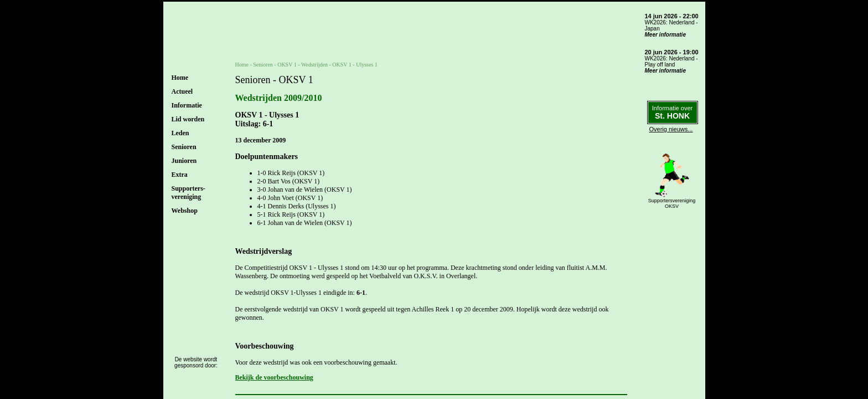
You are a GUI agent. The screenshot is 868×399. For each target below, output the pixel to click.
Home (180, 78)
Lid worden (188, 119)
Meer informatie (665, 35)
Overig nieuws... (671, 129)
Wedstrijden (314, 65)
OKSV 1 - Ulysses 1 (355, 65)
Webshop (185, 211)
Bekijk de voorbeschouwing (274, 377)
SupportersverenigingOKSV (672, 203)
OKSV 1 (287, 65)
